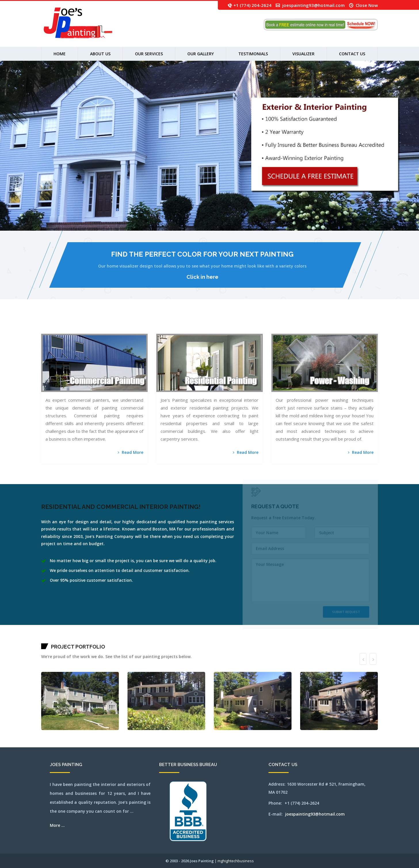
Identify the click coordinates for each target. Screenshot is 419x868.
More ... (57, 825)
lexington (204, 323)
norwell (297, 323)
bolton (82, 323)
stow (368, 323)
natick (258, 323)
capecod (112, 323)
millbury (248, 323)
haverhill (175, 323)
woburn (87, 330)
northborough (285, 323)
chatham (124, 323)
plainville (316, 323)
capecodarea (115, 323)
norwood (300, 323)
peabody (307, 323)
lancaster (197, 323)
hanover (168, 323)
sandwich (333, 323)
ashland (55, 323)
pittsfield (313, 323)
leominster (200, 323)
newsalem (266, 323)
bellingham (69, 323)
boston (84, 323)
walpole (42, 330)
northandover (276, 323)
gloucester (163, 323)
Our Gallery (201, 54)
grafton (166, 323)
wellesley (57, 330)
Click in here (202, 277)
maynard (224, 323)
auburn (61, 323)
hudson (191, 323)
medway (232, 323)
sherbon (339, 323)
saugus (335, 323)
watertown (48, 330)
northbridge (288, 323)
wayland (51, 330)
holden (180, 323)
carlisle (118, 323)
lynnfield (215, 323)
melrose (235, 323)
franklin (160, 323)
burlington (104, 323)
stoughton (366, 323)
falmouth (154, 323)
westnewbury (68, 330)
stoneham (363, 323)
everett (151, 323)
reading (323, 323)
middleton (243, 323)
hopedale (186, 323)
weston (71, 330)
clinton (136, 323)
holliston (183, 323)
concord (141, 323)
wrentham (93, 330)
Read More (131, 452)
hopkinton (188, 323)
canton (110, 323)
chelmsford (127, 323)
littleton (209, 323)
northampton (272, 323)
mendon (237, 323)
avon (63, 323)
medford (229, 323)
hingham (178, 323)
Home (60, 54)
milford (246, 323)
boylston (89, 323)
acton (47, 323)
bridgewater (95, 323)
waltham (45, 330)
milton (253, 323)
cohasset (139, 323)
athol (57, 323)
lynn (213, 323)
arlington (52, 323)
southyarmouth (359, 323)
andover (49, 323)
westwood (74, 330)
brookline (101, 323)
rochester (328, 323)
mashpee (222, 323)
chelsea (130, 323)
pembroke (310, 323)
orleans (302, 323)
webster (54, 330)
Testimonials (253, 54)
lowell (211, 323)
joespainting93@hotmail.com (314, 5)
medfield (227, 323)
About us (100, 54)
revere (325, 323)
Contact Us (352, 54)
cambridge (108, 323)
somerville (348, 323)
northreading (292, 323)
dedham (143, 323)
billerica (79, 323)
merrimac (240, 323)
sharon (337, 323)
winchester (84, 330)
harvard (170, 323)
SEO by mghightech (97, 330)
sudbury (370, 323)
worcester (90, 330)
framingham (157, 323)
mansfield (42, 323)
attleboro (59, 323)
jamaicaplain (194, 323)
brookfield (99, 323)
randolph (321, 323)
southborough (352, 323)
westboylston (64, 330)
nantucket (256, 323)
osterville (305, 323)
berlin (75, 323)
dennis (146, 323)
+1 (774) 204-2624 (252, 5)
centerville (121, 323)
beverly (77, 323)
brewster (92, 323)
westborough (60, 330)
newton (269, 323)
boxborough (86, 323)
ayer (64, 323)
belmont (72, 323)
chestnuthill (133, 323)
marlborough (218, 323)
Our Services (149, 54)
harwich (173, 323)
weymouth (77, 330)
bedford (66, 323)
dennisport (148, 323)
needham (261, 323)
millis (251, 323)
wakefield (376, 323)
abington (45, 323)
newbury (263, 323)
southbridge (355, 323)
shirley (342, 323)
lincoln (206, 323)
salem (330, 323)
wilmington (81, 330)
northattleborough (280, 323)
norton (295, 323)
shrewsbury (345, 323)
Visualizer (303, 54)
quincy (319, 323)
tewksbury (373, 323)
